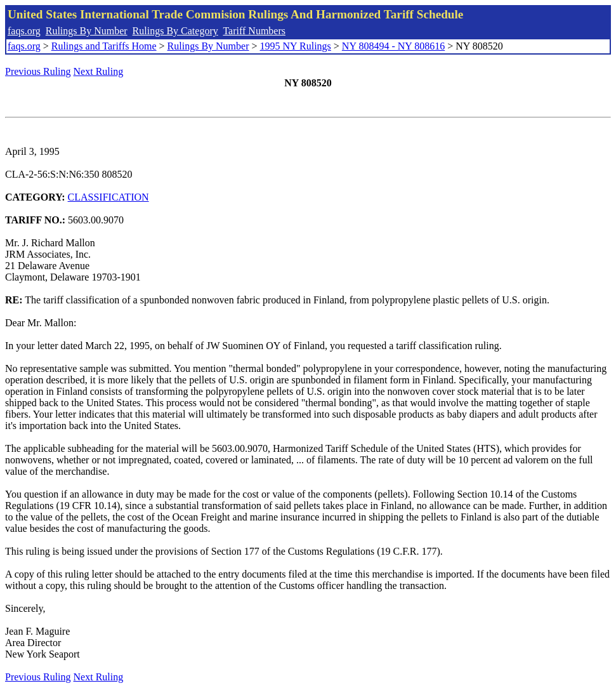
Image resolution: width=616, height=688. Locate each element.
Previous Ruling (38, 71)
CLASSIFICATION (108, 197)
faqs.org (24, 31)
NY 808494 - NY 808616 (393, 46)
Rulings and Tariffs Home (104, 46)
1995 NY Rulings (296, 46)
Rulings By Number (87, 31)
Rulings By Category (175, 31)
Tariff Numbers (254, 31)
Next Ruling (99, 71)
